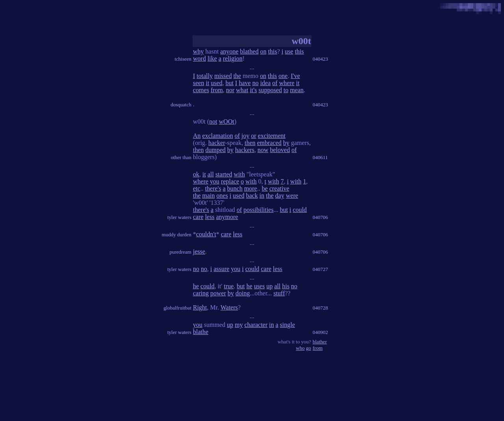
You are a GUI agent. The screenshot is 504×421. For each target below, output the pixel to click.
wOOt (227, 121)
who (300, 348)
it (207, 83)
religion (233, 58)
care (198, 217)
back (252, 196)
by (286, 143)
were (292, 196)
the (237, 76)
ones (222, 196)
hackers (245, 150)
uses (259, 286)
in (262, 196)
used (216, 83)
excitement (272, 136)
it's (253, 90)
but (230, 83)
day (280, 196)
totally (205, 76)
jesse (199, 251)
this (273, 51)
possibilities (258, 210)
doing (243, 293)
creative (279, 188)
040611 (320, 157)
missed (223, 76)
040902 (320, 332)
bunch (235, 188)
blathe (201, 332)
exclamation (218, 136)
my (239, 325)
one (283, 76)
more (251, 188)
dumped (216, 150)
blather (320, 342)
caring (201, 293)
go (309, 348)
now (263, 150)
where (287, 83)
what (242, 90)
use (289, 51)
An (197, 136)
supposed (270, 90)
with (239, 174)
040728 (320, 308)
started (224, 174)
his (286, 286)
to (286, 90)
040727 (320, 269)
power (218, 293)
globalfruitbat (177, 308)
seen (198, 83)
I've (295, 76)
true (229, 286)
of (275, 83)
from (217, 90)
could (300, 210)
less (210, 217)
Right (200, 307)
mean (297, 90)
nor (230, 90)
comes (201, 90)
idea (266, 83)
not (213, 121)
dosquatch (181, 105)
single (287, 325)
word (199, 58)
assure (221, 269)
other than (181, 157)
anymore (227, 217)
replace (230, 181)
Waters (229, 307)
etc (197, 188)
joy (245, 136)
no (256, 83)
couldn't (206, 234)
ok (196, 174)
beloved (280, 150)
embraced (269, 143)
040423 (320, 59)
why (198, 51)
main (209, 196)
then (250, 143)
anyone (229, 51)
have (245, 83)
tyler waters (179, 217)
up (269, 286)
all (211, 174)
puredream (180, 252)
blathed (249, 51)
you (215, 181)
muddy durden (177, 235)
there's (213, 188)
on (263, 51)
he (196, 286)
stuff (279, 293)
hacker (217, 143)
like (212, 58)
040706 (320, 217)
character (256, 325)
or (254, 136)
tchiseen (183, 59)
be (265, 188)
